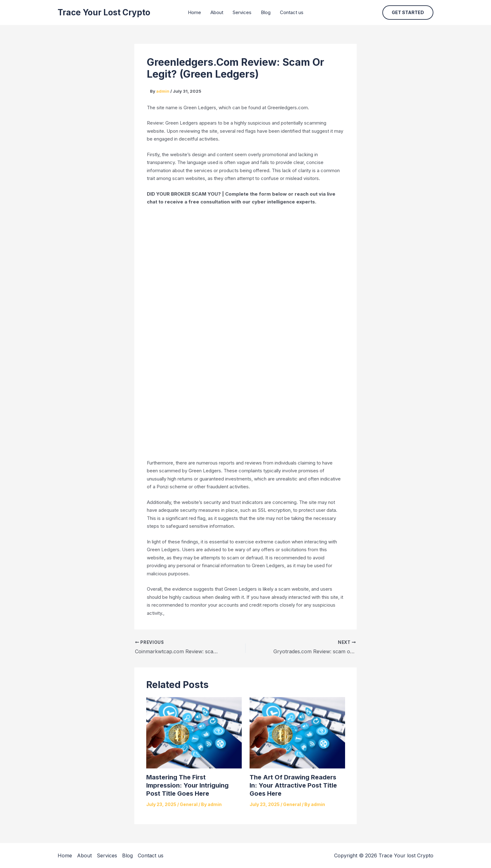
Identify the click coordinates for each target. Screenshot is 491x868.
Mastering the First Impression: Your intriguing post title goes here (187, 785)
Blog (266, 12)
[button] (408, 13)
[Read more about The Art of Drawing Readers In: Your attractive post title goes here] (297, 732)
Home (194, 12)
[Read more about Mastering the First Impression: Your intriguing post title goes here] (194, 732)
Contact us (292, 12)
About (217, 12)
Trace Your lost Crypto (104, 12)
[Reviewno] (246, 331)
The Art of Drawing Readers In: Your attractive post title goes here (293, 785)
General (189, 804)
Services (242, 12)
